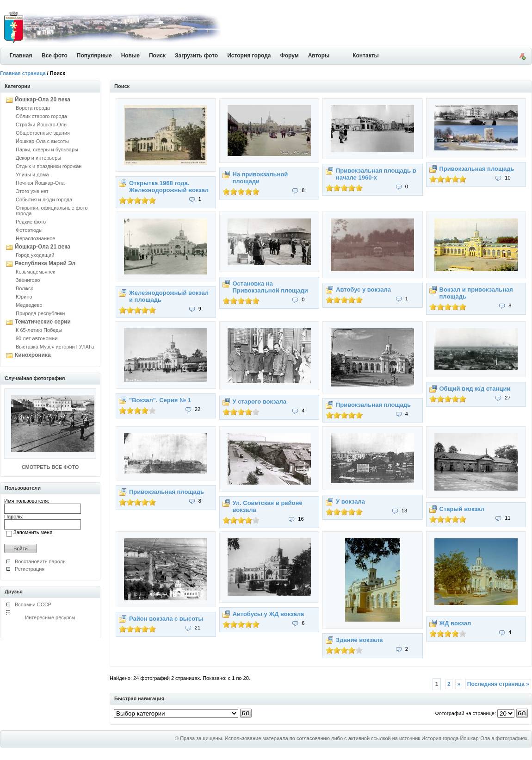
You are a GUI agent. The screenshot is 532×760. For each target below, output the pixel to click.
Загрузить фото (196, 56)
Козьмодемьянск (35, 272)
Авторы (319, 56)
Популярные (94, 56)
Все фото (55, 56)
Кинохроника (33, 355)
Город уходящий (35, 255)
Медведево (29, 305)
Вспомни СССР (33, 604)
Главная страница (23, 73)
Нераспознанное (35, 238)
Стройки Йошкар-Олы (42, 125)
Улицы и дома (32, 174)
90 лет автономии (37, 338)
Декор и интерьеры (38, 158)
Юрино (24, 297)
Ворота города (33, 108)
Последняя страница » (498, 684)
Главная (21, 56)
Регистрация (30, 569)
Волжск (24, 288)
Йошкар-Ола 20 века (43, 100)
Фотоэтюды (29, 230)
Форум (290, 56)
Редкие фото (31, 222)
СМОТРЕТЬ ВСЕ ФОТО (50, 467)
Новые (130, 56)
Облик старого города (41, 116)
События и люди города (44, 199)
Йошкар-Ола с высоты (42, 141)
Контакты (366, 56)
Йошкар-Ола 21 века (43, 247)
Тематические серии (43, 322)
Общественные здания (43, 133)
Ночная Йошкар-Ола (40, 183)
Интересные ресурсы (50, 617)
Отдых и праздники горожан (49, 166)
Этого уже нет (32, 191)
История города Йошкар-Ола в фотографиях (474, 738)
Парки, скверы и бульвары (47, 150)
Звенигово (28, 280)
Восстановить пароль (40, 561)
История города (249, 56)
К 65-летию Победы (39, 330)
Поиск (157, 56)
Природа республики (40, 313)
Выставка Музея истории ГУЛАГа (55, 347)
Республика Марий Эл (45, 263)
